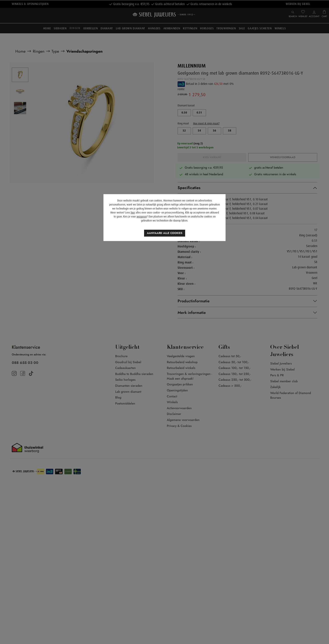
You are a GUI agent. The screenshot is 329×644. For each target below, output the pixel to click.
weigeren (142, 217)
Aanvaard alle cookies (165, 233)
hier (133, 213)
